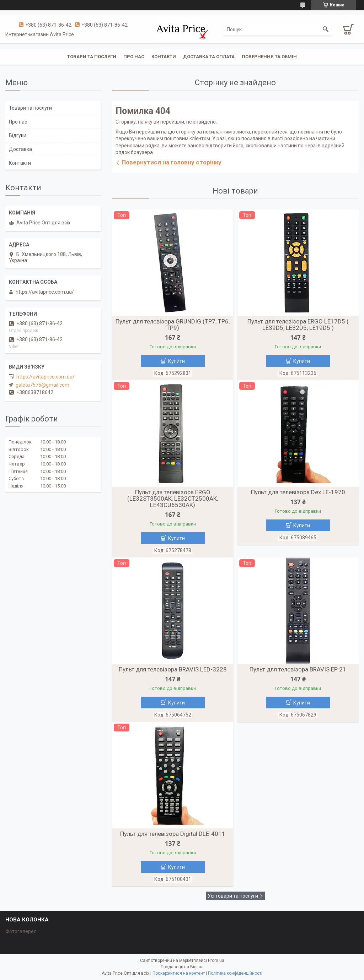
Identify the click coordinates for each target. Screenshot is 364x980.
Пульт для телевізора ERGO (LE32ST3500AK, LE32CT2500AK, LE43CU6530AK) (173, 499)
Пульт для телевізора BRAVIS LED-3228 (173, 669)
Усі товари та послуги (233, 896)
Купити (176, 361)
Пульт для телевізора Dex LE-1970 (298, 492)
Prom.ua (216, 960)
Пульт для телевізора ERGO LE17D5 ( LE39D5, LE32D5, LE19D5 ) (298, 325)
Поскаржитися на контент (179, 973)
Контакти (164, 57)
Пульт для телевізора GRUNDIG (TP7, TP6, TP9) (173, 325)
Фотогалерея (21, 931)
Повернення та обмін (269, 57)
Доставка (20, 149)
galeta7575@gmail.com (42, 385)
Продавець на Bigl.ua (182, 967)
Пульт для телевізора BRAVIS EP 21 (298, 669)
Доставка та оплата (209, 57)
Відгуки (18, 135)
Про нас (134, 57)
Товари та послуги (92, 57)
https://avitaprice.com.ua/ (45, 377)
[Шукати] (326, 29)
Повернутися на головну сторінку (172, 162)
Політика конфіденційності (235, 973)
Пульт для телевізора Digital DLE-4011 (173, 834)
